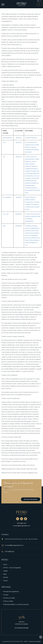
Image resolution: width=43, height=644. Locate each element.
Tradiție (6, 571)
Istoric (5, 564)
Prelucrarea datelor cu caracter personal (16, 604)
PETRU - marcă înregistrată (12, 568)
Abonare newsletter (31, 499)
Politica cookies (8, 601)
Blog (5, 574)
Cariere (5, 581)
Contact (6, 595)
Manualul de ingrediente (11, 592)
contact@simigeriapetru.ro (22, 526)
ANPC (26, 641)
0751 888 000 (21, 523)
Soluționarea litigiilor (35, 641)
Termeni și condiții (9, 598)
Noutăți (6, 577)
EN (41, 1)
